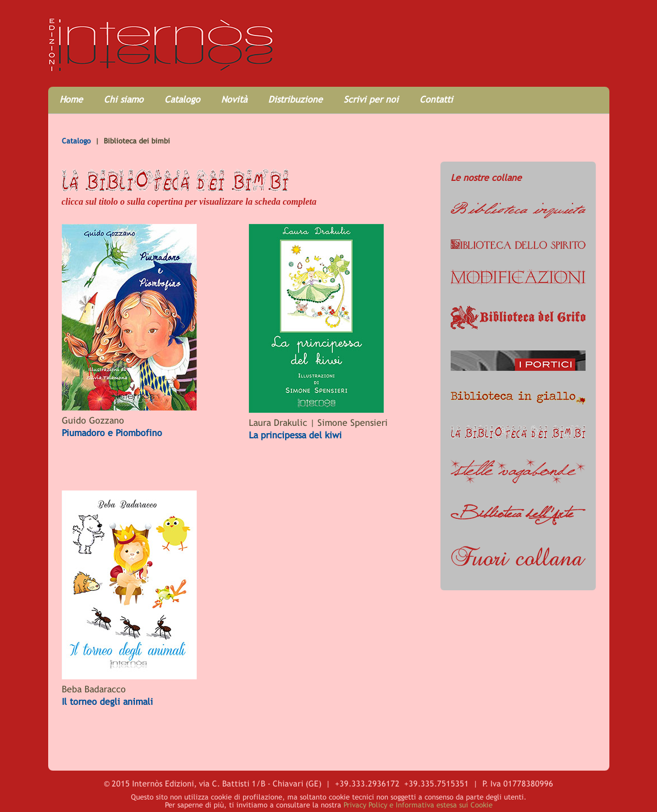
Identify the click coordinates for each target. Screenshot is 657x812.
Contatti (436, 100)
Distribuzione (295, 100)
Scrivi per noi (371, 100)
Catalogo (182, 100)
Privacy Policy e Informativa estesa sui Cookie (418, 805)
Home (71, 100)
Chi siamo (124, 100)
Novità (234, 100)
